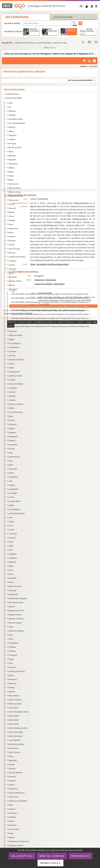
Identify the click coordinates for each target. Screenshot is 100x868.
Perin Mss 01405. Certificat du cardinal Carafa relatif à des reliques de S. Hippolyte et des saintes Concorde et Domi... (51, 298)
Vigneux (12, 837)
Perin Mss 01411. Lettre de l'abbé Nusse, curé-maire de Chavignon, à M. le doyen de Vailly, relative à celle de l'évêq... (51, 314)
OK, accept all (22, 856)
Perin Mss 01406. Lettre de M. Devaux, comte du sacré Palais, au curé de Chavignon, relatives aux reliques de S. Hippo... (51, 302)
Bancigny (12, 143)
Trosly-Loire (13, 797)
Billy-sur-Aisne (15, 188)
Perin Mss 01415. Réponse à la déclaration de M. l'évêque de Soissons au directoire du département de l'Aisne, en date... (51, 326)
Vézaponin (13, 825)
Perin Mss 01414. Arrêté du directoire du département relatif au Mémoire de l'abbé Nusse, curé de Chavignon (51, 322)
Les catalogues (17, 17)
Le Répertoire (63, 17)
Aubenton (13, 135)
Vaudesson (13, 813)
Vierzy (11, 833)
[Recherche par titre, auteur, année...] (47, 23)
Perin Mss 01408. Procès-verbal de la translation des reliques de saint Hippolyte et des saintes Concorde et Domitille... (51, 310)
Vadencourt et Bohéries (18, 801)
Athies (11, 131)
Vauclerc (12, 809)
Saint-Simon (13, 748)
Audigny (12, 139)
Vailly (11, 805)
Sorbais (11, 785)
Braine (12, 216)
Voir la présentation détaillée (80, 80)
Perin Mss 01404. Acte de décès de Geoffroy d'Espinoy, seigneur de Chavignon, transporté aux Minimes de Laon (51, 294)
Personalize (80, 856)
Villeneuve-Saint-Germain (19, 841)
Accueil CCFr (7, 43)
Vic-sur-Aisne (14, 829)
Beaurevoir (13, 164)
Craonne (12, 400)
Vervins (11, 821)
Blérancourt (14, 200)
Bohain (12, 204)
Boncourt (13, 208)
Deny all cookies (52, 856)
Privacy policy (50, 863)
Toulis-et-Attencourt (16, 793)
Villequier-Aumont (16, 845)
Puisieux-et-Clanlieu (17, 671)
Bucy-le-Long (14, 249)
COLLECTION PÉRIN (13, 98)
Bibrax (11, 180)
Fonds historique (12, 94)
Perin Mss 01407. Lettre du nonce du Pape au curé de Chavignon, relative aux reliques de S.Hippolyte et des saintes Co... (51, 306)
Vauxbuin (12, 817)
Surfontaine (13, 789)
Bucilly (12, 245)
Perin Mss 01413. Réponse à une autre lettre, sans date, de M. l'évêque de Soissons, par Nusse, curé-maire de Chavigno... (51, 318)
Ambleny (12, 115)
